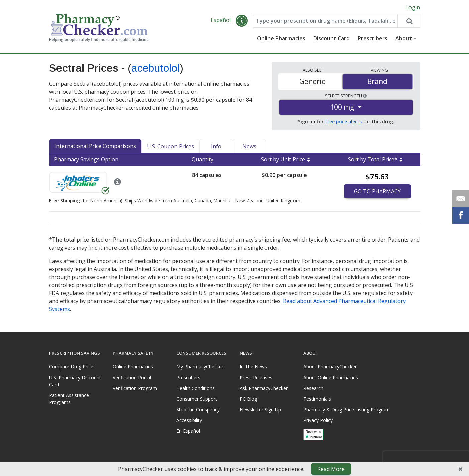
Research (313, 388)
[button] (242, 21)
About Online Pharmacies (331, 377)
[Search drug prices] (408, 21)
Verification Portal (132, 377)
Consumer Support (197, 399)
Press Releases (256, 377)
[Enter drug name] (326, 21)
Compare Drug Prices (72, 366)
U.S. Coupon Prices (170, 146)
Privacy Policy (318, 420)
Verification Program (135, 388)
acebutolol (155, 68)
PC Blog (248, 399)
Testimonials (317, 399)
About (404, 38)
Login (413, 7)
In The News (253, 366)
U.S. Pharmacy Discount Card (75, 381)
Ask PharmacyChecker (264, 388)
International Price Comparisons (95, 146)
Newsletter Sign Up (260, 410)
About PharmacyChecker (330, 366)
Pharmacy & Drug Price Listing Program (346, 410)
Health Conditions (195, 388)
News (249, 146)
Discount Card (331, 38)
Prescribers (373, 38)
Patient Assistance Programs (69, 399)
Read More (331, 469)
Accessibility (189, 420)
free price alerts (343, 122)
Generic (312, 81)
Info (216, 146)
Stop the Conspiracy (198, 410)
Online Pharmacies (281, 38)
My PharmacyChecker (200, 366)
